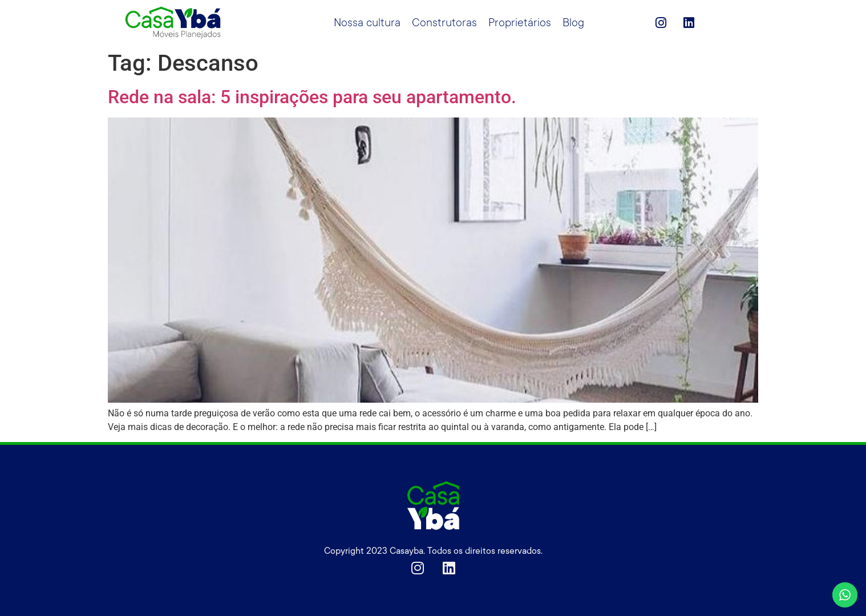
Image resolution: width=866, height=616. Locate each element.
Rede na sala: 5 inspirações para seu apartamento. (312, 97)
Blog (573, 23)
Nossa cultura (367, 23)
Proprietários (520, 23)
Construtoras (444, 23)
